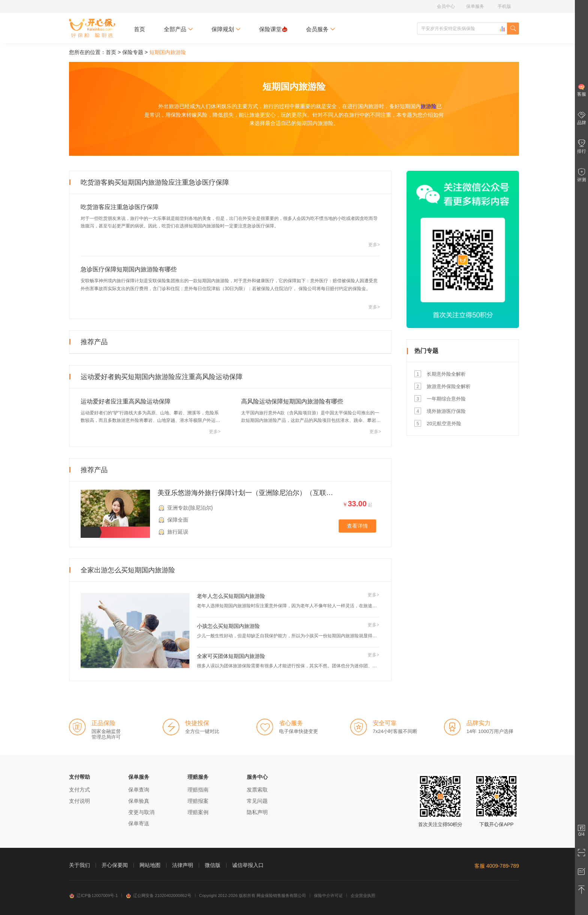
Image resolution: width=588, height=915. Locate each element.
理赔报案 (198, 801)
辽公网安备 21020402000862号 (158, 895)
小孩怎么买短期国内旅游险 (228, 626)
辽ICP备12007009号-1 (93, 895)
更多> (374, 245)
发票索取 (257, 790)
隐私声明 (257, 812)
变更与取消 (141, 812)
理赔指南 (198, 790)
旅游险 (429, 106)
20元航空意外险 (444, 424)
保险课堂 (273, 29)
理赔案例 (198, 812)
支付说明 (79, 801)
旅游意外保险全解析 (449, 386)
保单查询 (139, 790)
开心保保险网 (92, 28)
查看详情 (357, 526)
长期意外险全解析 (446, 374)
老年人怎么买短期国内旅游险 (231, 596)
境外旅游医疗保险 (446, 411)
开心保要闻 (115, 865)
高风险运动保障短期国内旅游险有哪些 (292, 401)
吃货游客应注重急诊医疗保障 (120, 207)
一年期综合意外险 (446, 399)
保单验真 (139, 801)
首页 (139, 29)
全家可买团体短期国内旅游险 (231, 656)
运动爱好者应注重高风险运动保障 (126, 401)
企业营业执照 (363, 895)
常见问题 (257, 801)
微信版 (213, 865)
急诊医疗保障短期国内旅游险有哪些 (129, 269)
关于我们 (79, 865)
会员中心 (446, 6)
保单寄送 (139, 823)
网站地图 (150, 865)
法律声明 (183, 865)
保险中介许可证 (328, 895)
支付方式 (79, 790)
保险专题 (133, 52)
